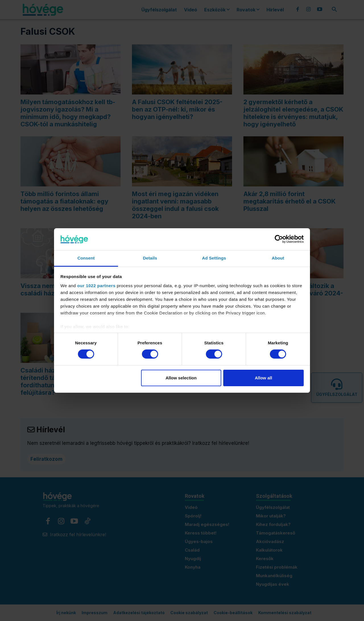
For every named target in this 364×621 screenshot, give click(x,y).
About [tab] (278, 258)
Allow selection (181, 378)
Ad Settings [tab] (214, 258)
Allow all (263, 378)
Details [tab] (150, 258)
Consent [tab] (86, 258)
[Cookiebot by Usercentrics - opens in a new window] (279, 239)
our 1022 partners (96, 286)
